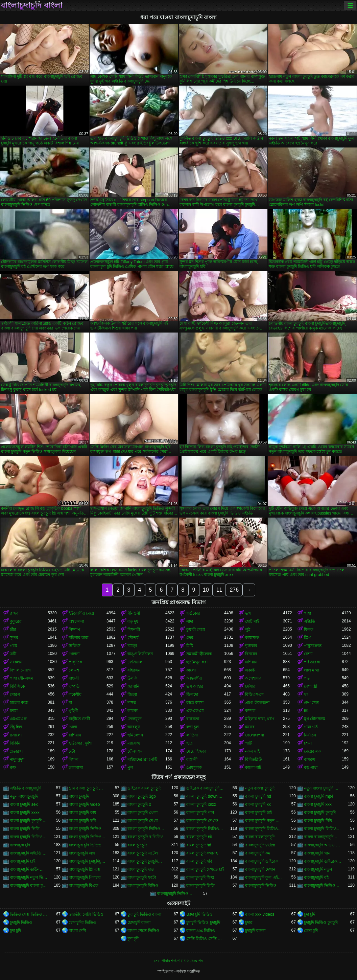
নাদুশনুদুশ (17, 759)
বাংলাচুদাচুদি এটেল (143, 853)
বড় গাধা (311, 768)
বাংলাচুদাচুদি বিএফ (84, 886)
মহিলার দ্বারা (78, 638)
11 (219, 590)
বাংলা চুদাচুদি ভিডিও (85, 829)
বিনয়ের (251, 654)
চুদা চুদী (133, 939)
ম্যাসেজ (134, 743)
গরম (14, 646)
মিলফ (309, 630)
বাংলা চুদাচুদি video (84, 804)
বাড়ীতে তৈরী (79, 719)
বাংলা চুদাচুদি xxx (318, 804)
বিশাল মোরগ (20, 670)
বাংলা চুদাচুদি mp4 (319, 796)
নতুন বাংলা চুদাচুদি (260, 788)
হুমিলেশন (135, 735)
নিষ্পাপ (74, 630)
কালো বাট (253, 768)
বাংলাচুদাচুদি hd (199, 845)
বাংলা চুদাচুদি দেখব (143, 821)
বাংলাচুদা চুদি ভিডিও (85, 845)
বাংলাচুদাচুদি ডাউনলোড (29, 869)
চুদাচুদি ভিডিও (21, 922)
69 (306, 711)
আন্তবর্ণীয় (194, 678)
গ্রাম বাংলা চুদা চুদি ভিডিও (88, 788)
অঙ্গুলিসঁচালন (140, 654)
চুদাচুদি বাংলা (255, 931)
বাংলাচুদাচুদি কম (258, 853)
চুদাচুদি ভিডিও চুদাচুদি (203, 922)
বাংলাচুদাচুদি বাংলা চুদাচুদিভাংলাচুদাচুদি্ (29, 886)
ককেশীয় (75, 694)
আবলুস (134, 727)
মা (70, 703)
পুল (130, 768)
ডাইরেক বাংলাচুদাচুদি (144, 788)
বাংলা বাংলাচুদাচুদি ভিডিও (323, 837)
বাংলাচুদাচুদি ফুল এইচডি (264, 878)
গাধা (307, 613)
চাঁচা (13, 630)
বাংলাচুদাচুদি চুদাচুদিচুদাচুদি (88, 861)
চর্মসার (250, 686)
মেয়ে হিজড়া (196, 751)
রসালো (16, 735)
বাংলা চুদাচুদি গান (200, 813)
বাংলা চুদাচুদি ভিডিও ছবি (323, 829)
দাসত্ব (132, 703)
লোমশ (74, 670)
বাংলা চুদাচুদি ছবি (82, 821)
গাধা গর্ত (311, 727)
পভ (307, 678)
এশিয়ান (251, 662)
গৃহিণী (73, 711)
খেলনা (74, 654)
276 (234, 590)
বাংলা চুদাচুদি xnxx (201, 804)
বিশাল (74, 759)
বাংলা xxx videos (260, 914)
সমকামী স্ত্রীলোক (199, 654)
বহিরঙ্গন (134, 670)
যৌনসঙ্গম (135, 751)
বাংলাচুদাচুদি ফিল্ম (200, 878)
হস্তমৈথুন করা (197, 662)
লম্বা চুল (193, 727)
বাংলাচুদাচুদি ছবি (199, 861)
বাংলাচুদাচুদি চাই (22, 861)
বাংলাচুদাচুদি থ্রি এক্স (85, 869)
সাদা (190, 621)
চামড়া (132, 646)
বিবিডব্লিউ (253, 759)
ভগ (248, 613)
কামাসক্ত (252, 638)
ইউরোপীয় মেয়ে (81, 613)
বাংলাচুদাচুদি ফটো (142, 878)
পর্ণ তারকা (312, 662)
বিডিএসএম (254, 694)
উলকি (132, 678)
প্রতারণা (16, 751)
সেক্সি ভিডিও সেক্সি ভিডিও (205, 939)
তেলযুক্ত (135, 719)
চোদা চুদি (311, 931)
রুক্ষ (13, 768)
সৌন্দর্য (133, 638)
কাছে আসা (195, 703)
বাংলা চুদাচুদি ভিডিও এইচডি (205, 829)
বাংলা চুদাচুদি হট (199, 837)
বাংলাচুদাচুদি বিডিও (143, 886)
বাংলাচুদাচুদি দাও (141, 869)
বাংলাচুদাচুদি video (260, 845)
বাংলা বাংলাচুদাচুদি (260, 837)
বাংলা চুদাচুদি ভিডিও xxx (146, 829)
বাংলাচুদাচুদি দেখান (260, 869)
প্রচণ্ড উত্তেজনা (257, 703)
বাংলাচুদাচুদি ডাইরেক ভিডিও (323, 861)
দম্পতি (74, 686)
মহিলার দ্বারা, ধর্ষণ (260, 719)
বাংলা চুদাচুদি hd (258, 796)
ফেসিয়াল (135, 662)
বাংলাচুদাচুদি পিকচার (85, 878)
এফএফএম (195, 711)
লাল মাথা (312, 670)
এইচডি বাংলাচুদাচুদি (26, 788)
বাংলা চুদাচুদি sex (24, 804)
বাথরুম (310, 759)
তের (190, 638)
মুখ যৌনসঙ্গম (315, 719)
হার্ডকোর (193, 613)
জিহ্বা (132, 694)
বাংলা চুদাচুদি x (139, 804)
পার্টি (249, 743)
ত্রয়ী (13, 654)
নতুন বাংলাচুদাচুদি (24, 796)
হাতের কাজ (19, 703)
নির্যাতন (310, 735)
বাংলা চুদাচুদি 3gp (142, 796)
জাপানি (133, 686)
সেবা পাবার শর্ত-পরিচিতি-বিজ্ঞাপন (178, 961)
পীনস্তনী (134, 613)
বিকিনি (15, 743)
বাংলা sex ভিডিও (201, 931)
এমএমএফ (18, 719)
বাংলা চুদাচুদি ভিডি (25, 829)
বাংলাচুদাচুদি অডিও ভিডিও (323, 845)
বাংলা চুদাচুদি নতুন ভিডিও (264, 821)
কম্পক (250, 711)
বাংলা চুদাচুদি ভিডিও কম (264, 829)
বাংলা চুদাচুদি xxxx (25, 813)
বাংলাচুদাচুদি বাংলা (32, 5)
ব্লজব (14, 613)
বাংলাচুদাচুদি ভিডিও (261, 886)
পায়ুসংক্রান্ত (313, 646)
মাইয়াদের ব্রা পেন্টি (142, 759)
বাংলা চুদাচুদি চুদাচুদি (320, 813)
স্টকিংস (75, 646)
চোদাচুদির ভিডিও (82, 922)
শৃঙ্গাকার (251, 646)
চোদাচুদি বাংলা (139, 922)
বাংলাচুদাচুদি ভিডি (200, 886)
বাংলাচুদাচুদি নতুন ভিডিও (29, 878)
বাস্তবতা (193, 719)
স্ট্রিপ (307, 638)
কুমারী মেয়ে (196, 630)
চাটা (72, 751)
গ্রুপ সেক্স (311, 703)
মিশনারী (134, 630)
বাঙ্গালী (192, 759)
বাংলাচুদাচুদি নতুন (318, 869)
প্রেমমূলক (194, 768)
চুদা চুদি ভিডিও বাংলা (144, 914)
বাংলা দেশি (77, 931)
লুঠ (248, 630)
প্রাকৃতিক (75, 662)
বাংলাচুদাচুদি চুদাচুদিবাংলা (146, 861)
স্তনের (250, 727)
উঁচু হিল (16, 727)
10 (206, 590)
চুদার (249, 922)
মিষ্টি (190, 646)
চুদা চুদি (310, 914)
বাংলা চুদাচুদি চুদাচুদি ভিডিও (29, 821)
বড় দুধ (133, 621)
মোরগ (15, 694)
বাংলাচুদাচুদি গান (317, 853)
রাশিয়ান (75, 735)
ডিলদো (192, 694)
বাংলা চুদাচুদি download (205, 796)
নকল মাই (252, 751)
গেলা (73, 727)
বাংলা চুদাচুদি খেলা (142, 813)
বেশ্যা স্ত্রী (311, 686)
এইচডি (310, 621)
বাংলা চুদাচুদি (79, 796)
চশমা (14, 711)
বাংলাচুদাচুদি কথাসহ (202, 853)
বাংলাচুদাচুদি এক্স (82, 853)
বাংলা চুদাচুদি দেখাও (202, 821)
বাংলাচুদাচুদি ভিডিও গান (323, 886)
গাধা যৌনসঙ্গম (21, 678)
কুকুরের (16, 621)
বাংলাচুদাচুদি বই (316, 878)
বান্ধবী (74, 678)
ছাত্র (189, 743)
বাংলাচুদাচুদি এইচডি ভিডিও (29, 853)
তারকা (133, 711)
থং (306, 694)
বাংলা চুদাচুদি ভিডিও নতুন (88, 837)
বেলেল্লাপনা (255, 735)
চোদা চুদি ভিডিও (199, 914)
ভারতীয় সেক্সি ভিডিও (86, 914)
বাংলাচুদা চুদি (20, 845)
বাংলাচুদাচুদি (137, 845)
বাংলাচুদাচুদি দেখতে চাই (205, 869)
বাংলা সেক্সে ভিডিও (143, 931)
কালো (191, 670)
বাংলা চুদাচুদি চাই (258, 813)
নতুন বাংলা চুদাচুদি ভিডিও (323, 788)
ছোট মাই (252, 621)
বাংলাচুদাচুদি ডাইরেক (262, 861)
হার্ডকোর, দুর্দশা (80, 743)
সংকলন (16, 662)
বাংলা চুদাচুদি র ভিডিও (146, 837)
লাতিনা (192, 735)
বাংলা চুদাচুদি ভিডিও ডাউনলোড (29, 837)
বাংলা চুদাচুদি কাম (82, 813)
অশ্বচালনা (76, 621)
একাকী (250, 670)
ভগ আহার (195, 686)
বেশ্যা (308, 654)
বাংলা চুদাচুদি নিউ (318, 821)
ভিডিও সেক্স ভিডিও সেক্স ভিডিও (29, 914)
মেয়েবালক (313, 751)
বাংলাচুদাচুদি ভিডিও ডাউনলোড (176, 894)
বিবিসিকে (17, 686)
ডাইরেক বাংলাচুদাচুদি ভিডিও (205, 788)
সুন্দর (14, 638)
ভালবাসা (76, 768)
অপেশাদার (253, 678)
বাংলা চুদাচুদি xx (258, 804)
